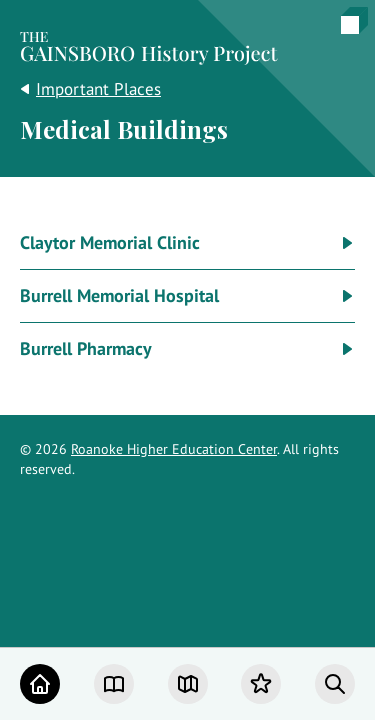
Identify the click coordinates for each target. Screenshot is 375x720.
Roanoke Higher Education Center (174, 449)
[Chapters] (114, 684)
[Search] (335, 684)
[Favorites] (261, 684)
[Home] (40, 684)
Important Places (98, 89)
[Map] (188, 684)
